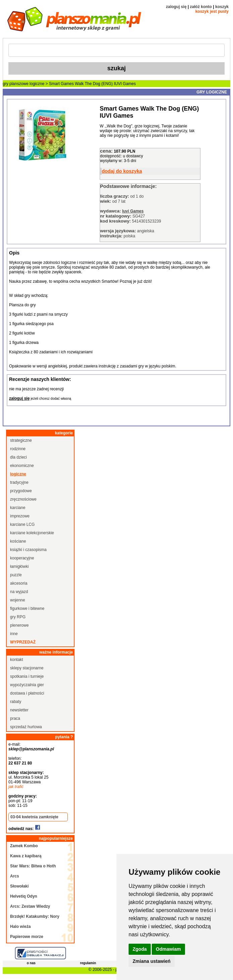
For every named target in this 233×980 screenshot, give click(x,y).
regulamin (88, 963)
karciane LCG (22, 524)
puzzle (16, 575)
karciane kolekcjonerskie (32, 533)
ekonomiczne (22, 466)
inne (14, 634)
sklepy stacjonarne (27, 668)
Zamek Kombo (24, 846)
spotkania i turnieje (27, 676)
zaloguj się (176, 7)
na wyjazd (19, 592)
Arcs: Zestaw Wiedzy (30, 906)
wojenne (18, 600)
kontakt (17, 660)
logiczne (37, 84)
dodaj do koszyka (122, 171)
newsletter (19, 710)
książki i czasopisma (28, 550)
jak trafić (16, 787)
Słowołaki (19, 886)
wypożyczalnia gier (27, 685)
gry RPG (18, 617)
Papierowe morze (27, 937)
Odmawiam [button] (168, 949)
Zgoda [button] (140, 949)
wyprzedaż (23, 642)
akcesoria (19, 583)
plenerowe (19, 625)
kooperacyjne (22, 558)
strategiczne (21, 440)
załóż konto (201, 7)
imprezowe (20, 516)
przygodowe (21, 491)
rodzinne (18, 449)
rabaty (16, 702)
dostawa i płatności (27, 693)
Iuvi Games (133, 211)
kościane (18, 541)
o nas (31, 963)
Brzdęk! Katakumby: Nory (35, 916)
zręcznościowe (23, 499)
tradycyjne (19, 482)
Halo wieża (20, 927)
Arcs (15, 876)
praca (15, 718)
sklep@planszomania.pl (31, 749)
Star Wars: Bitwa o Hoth (33, 866)
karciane (18, 508)
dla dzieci (18, 457)
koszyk (222, 7)
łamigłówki (19, 566)
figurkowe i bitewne (27, 609)
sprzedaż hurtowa (26, 727)
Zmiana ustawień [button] (152, 961)
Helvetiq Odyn (24, 896)
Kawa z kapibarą (26, 856)
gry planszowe (16, 84)
